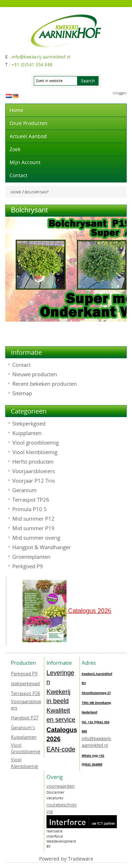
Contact (18, 175)
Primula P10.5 (30, 509)
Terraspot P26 (26, 693)
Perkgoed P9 (28, 566)
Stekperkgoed (29, 423)
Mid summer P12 (33, 519)
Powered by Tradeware (66, 859)
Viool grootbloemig (36, 442)
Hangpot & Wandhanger (42, 547)
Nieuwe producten (35, 374)
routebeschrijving (62, 808)
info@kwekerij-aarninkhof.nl (97, 742)
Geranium (24, 490)
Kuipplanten (27, 433)
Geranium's (23, 727)
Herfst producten (33, 461)
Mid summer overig (36, 538)
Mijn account (25, 162)
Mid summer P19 (33, 528)
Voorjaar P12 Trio (34, 480)
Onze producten (29, 123)
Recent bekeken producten (45, 384)
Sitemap (22, 393)
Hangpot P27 (25, 718)
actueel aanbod (28, 136)
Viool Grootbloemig (26, 748)
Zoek (15, 149)
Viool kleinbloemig (35, 452)
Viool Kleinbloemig (24, 763)
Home (16, 110)
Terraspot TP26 (31, 500)
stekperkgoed (25, 683)
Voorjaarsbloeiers (34, 471)
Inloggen (120, 93)
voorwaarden (61, 786)
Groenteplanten (31, 557)
